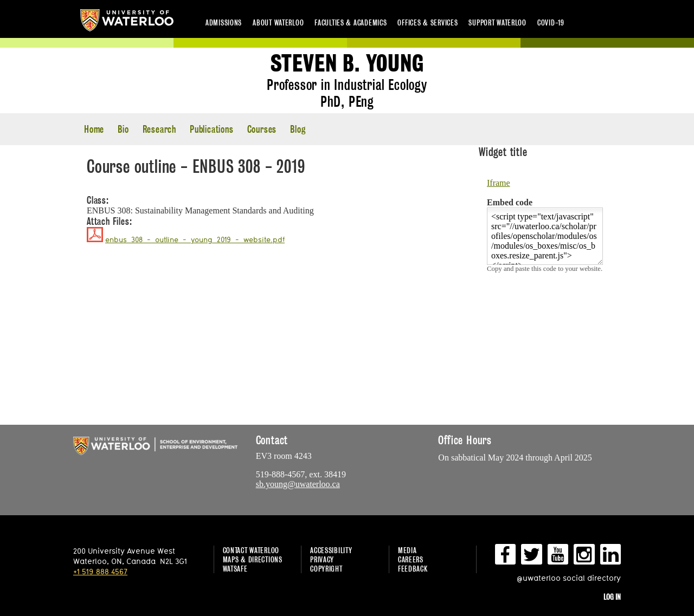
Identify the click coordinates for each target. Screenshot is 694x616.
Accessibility (331, 550)
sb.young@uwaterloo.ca (298, 484)
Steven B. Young (347, 64)
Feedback (413, 569)
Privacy (322, 559)
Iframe (499, 183)
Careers (411, 559)
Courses (262, 129)
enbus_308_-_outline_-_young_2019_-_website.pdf (195, 239)
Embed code (510, 202)
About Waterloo (278, 22)
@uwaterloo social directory (569, 578)
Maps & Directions (253, 559)
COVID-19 (551, 22)
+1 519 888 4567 (100, 571)
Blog (298, 129)
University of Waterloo (127, 20)
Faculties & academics (351, 22)
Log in (612, 597)
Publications (212, 129)
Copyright (326, 569)
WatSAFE (235, 569)
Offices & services (428, 22)
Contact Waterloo (251, 550)
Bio (123, 129)
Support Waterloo (497, 22)
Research (159, 129)
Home (94, 129)
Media (407, 550)
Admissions (224, 22)
